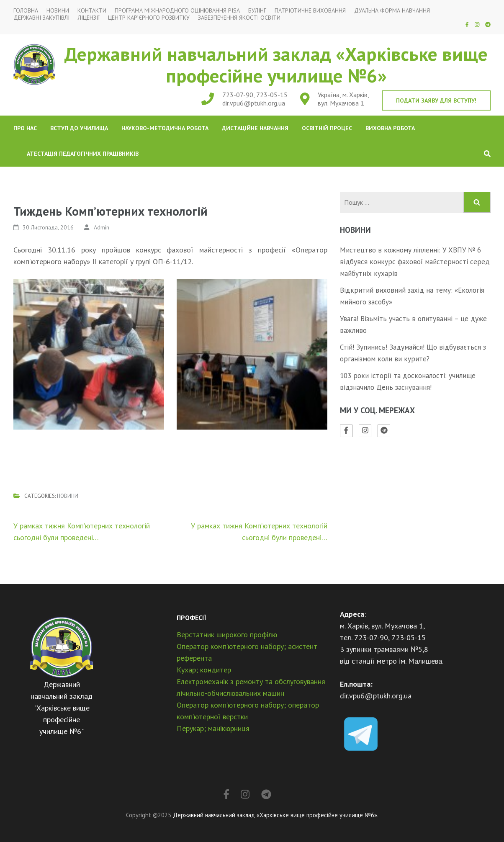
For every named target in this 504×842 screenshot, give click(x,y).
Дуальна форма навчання (392, 11)
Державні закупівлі (41, 18)
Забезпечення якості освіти (239, 18)
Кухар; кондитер (204, 670)
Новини (58, 11)
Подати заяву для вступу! (436, 100)
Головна (26, 11)
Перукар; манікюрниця (213, 728)
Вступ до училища (79, 128)
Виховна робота (390, 128)
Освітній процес (327, 128)
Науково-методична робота (165, 128)
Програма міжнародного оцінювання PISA (177, 11)
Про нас (25, 128)
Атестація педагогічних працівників (83, 154)
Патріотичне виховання (310, 11)
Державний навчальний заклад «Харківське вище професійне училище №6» (276, 64)
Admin (102, 227)
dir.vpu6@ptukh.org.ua (254, 103)
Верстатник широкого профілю (227, 635)
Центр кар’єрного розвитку (149, 18)
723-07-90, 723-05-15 (255, 95)
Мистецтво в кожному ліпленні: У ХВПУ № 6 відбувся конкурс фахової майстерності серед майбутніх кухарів (415, 262)
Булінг (257, 11)
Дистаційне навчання (255, 128)
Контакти (92, 11)
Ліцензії (89, 18)
